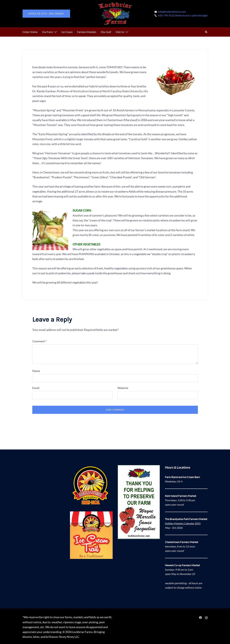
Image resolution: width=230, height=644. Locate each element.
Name (36, 371)
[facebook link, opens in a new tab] (200, 617)
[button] (206, 32)
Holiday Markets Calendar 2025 (183, 523)
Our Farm (47, 32)
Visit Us (120, 32)
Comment (39, 341)
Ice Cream (67, 32)
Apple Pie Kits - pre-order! (46, 14)
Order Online (30, 32)
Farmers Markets (87, 32)
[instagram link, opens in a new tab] (206, 617)
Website (123, 388)
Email (36, 388)
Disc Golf (106, 32)
